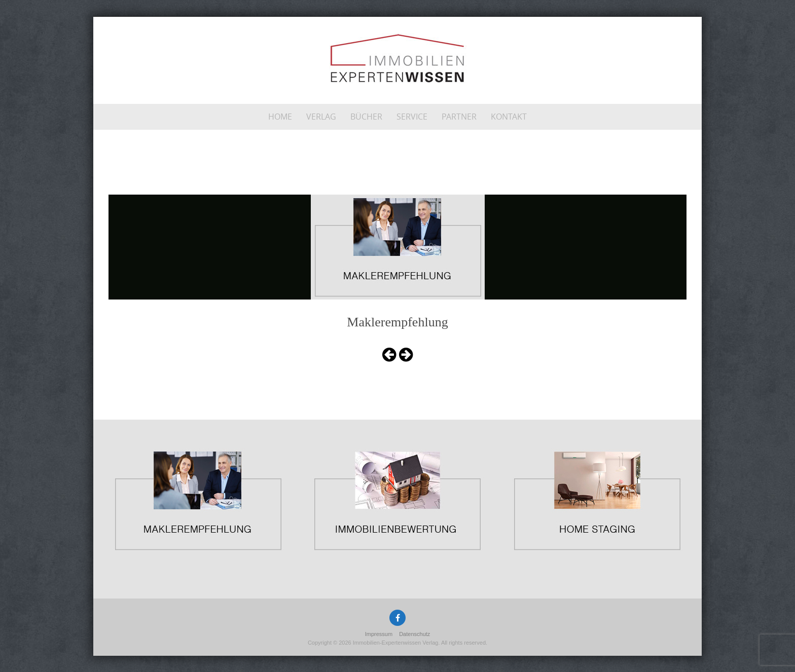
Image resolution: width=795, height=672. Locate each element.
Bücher (366, 117)
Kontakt (509, 117)
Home (280, 117)
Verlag (321, 117)
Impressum (379, 634)
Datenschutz (414, 634)
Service (412, 117)
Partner (459, 117)
